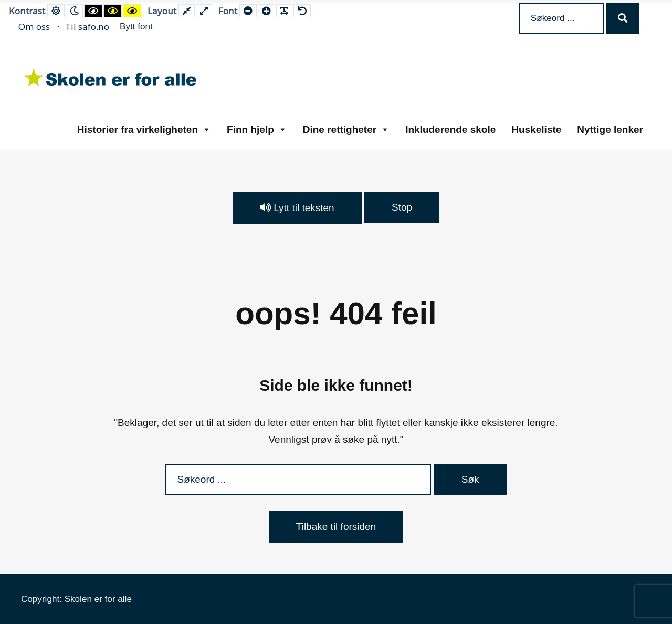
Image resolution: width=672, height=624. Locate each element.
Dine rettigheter (346, 129)
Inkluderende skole (450, 129)
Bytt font (136, 27)
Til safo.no (87, 27)
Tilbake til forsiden (336, 527)
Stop (402, 207)
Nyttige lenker (610, 129)
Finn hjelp (257, 129)
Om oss (34, 27)
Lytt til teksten (297, 208)
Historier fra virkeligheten (144, 129)
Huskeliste (536, 129)
